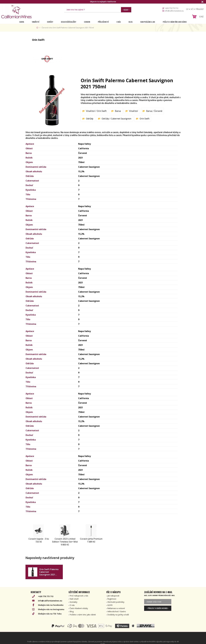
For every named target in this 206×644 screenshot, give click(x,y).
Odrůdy (50, 22)
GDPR (110, 605)
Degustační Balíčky (69, 22)
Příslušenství (103, 22)
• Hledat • (126, 10)
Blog (131, 22)
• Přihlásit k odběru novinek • (158, 608)
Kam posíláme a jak (148, 22)
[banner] (16, 12)
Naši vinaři (74, 599)
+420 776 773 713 (172, 8)
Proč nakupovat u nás (79, 596)
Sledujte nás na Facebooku (51, 605)
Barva (22, 22)
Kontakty (73, 602)
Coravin (87, 22)
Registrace (112, 599)
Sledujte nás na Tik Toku (50, 614)
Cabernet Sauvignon (121, 119)
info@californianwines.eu (174, 11)
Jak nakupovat (113, 596)
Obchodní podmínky (116, 602)
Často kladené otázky (79, 608)
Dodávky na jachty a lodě (118, 615)
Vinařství (36, 22)
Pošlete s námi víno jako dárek (175, 22)
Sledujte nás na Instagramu (51, 609)
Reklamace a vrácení (116, 608)
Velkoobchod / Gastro (117, 611)
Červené (158, 111)
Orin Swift (102, 111)
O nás (119, 22)
